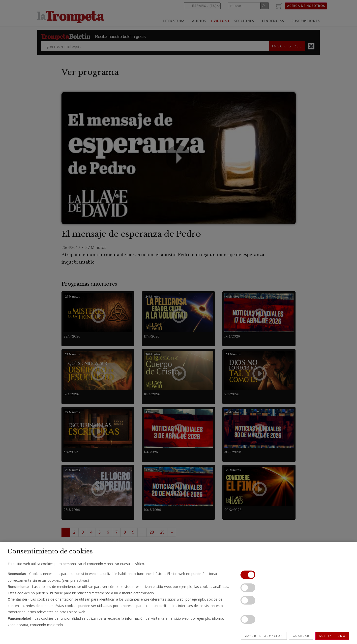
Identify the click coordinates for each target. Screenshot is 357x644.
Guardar (301, 636)
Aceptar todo (332, 636)
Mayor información (264, 636)
